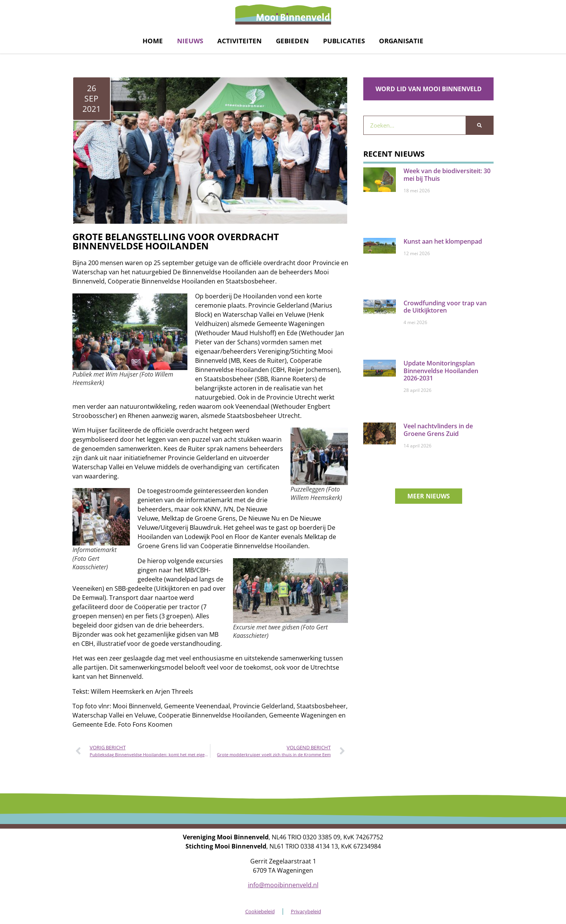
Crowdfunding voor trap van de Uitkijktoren (445, 307)
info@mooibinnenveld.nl (283, 885)
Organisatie (401, 41)
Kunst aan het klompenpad (443, 241)
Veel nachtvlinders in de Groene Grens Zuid (438, 430)
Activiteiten (240, 41)
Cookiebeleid (260, 911)
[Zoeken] (479, 125)
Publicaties (344, 41)
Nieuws (190, 41)
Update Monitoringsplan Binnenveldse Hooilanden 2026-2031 (441, 370)
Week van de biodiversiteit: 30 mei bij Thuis (447, 174)
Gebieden (292, 41)
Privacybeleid (306, 911)
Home (153, 41)
